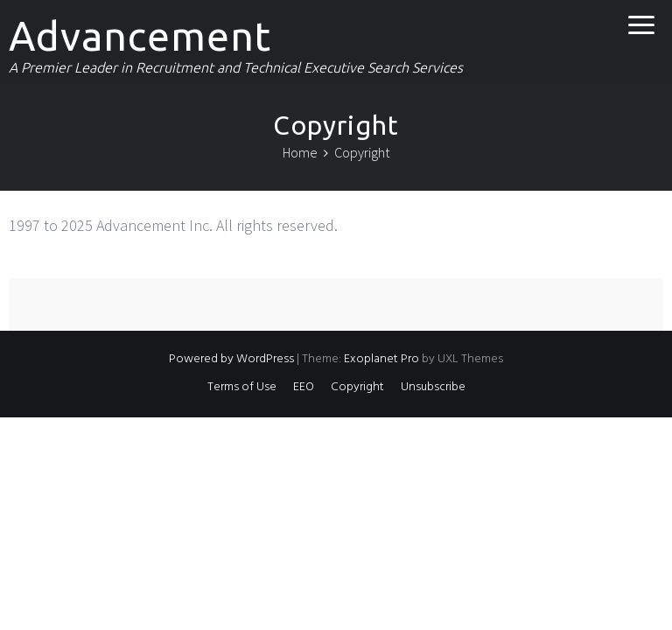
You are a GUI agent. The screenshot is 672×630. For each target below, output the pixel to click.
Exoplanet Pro (381, 359)
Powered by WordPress (231, 359)
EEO (304, 387)
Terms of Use (242, 387)
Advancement (140, 36)
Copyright (357, 387)
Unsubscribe (433, 387)
